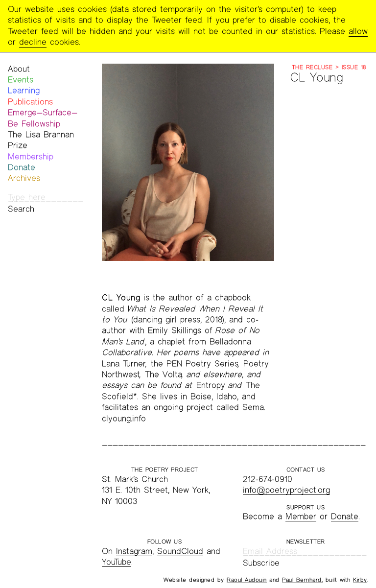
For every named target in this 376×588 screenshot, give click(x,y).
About (19, 69)
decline (33, 42)
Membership (31, 156)
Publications (30, 102)
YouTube (117, 562)
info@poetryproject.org (286, 490)
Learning (24, 90)
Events (21, 80)
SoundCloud (180, 551)
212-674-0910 (268, 479)
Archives (24, 178)
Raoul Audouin (247, 580)
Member (301, 516)
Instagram (134, 551)
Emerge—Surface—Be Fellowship (43, 118)
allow (358, 31)
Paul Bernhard (302, 580)
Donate (22, 167)
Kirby (360, 580)
